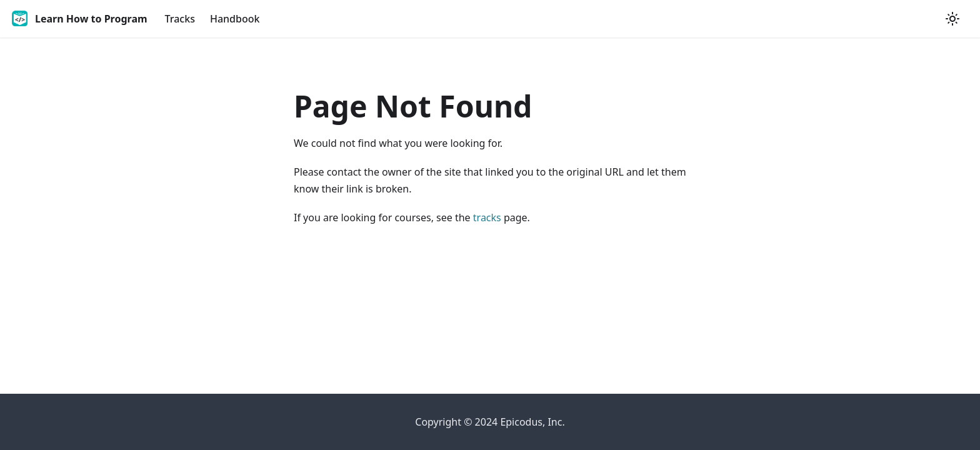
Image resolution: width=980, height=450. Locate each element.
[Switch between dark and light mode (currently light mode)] (952, 19)
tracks (487, 217)
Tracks (180, 19)
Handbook (235, 19)
